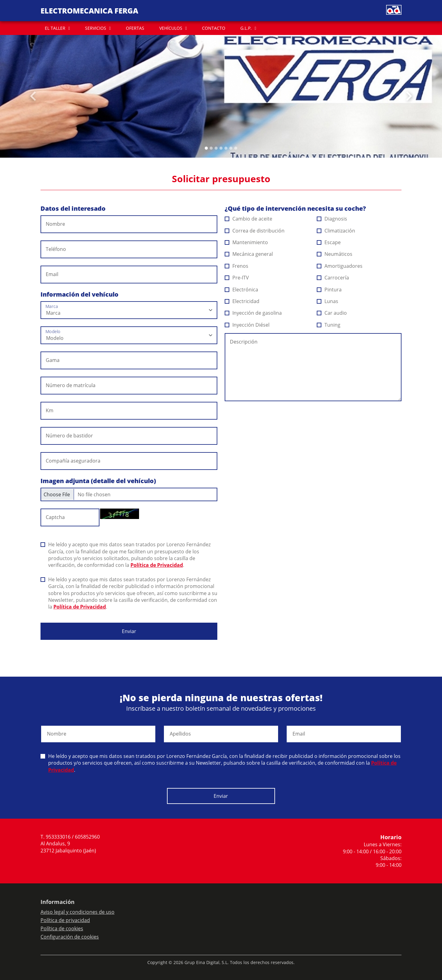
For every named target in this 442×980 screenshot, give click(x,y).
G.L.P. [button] (246, 28)
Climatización (336, 231)
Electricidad (242, 301)
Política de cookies (62, 928)
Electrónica (242, 290)
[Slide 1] (211, 148)
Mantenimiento (246, 242)
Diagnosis (332, 219)
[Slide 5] (231, 148)
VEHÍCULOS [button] (171, 28)
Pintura (329, 290)
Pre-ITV (237, 278)
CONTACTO (214, 28)
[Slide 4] (226, 148)
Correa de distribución (255, 231)
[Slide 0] (206, 148)
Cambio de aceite (249, 219)
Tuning (329, 325)
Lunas (328, 301)
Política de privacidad (65, 920)
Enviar (129, 631)
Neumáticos (335, 254)
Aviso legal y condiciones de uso (78, 912)
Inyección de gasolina (253, 313)
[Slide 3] (221, 148)
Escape (329, 242)
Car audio (332, 313)
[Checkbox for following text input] (129, 494)
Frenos (237, 266)
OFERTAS (135, 28)
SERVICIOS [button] (96, 28)
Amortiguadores (340, 266)
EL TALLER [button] (55, 28)
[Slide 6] (236, 148)
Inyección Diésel (247, 325)
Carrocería (333, 278)
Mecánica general (249, 254)
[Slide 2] (216, 148)
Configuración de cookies (70, 937)
